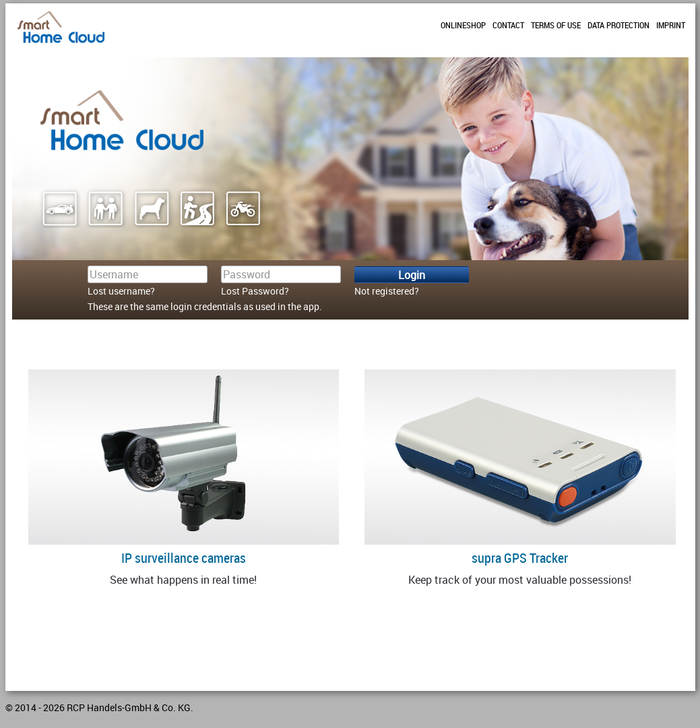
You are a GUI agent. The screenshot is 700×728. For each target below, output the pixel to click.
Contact (508, 25)
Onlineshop (463, 25)
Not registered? (387, 291)
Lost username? (121, 291)
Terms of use (556, 25)
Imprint (671, 25)
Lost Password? (255, 291)
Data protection (618, 25)
